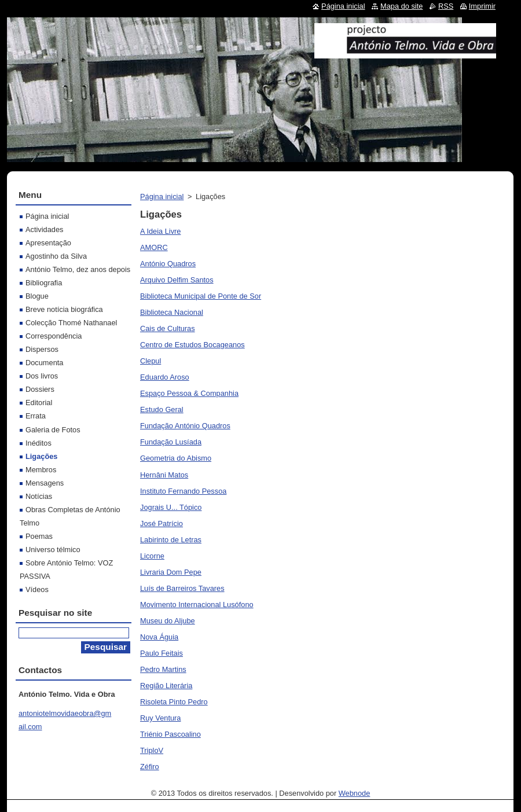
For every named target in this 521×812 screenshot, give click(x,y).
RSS (446, 6)
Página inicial (162, 196)
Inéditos (38, 443)
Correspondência (54, 336)
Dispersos (42, 349)
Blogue (37, 296)
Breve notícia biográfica (64, 309)
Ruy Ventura (160, 718)
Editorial (39, 403)
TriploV (152, 750)
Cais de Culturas (168, 328)
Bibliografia (44, 283)
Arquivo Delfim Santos (177, 280)
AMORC (154, 247)
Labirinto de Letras (171, 540)
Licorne (152, 556)
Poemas (39, 536)
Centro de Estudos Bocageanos (192, 345)
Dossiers (40, 389)
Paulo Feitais (162, 653)
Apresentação (48, 243)
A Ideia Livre (160, 231)
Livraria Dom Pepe (171, 572)
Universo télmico (53, 550)
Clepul (151, 361)
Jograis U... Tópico (171, 507)
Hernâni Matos (164, 475)
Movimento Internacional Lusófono (197, 605)
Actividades (44, 229)
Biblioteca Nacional (172, 312)
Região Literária (166, 686)
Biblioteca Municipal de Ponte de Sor (201, 296)
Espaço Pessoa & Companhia (189, 393)
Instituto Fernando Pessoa (183, 491)
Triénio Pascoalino (170, 734)
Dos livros (42, 376)
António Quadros (168, 264)
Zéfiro (150, 767)
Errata (36, 416)
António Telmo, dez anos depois (78, 269)
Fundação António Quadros (185, 426)
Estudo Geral (162, 409)
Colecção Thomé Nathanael (71, 323)
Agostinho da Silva (56, 256)
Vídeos (37, 589)
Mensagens (45, 483)
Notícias (39, 496)
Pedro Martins (163, 669)
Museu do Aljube (168, 621)
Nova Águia (159, 637)
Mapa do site (401, 6)
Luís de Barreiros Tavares (182, 588)
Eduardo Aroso (165, 377)
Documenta (44, 363)
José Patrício (162, 523)
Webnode (355, 793)
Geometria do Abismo (176, 458)
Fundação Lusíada (171, 442)
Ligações (41, 456)
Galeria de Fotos (53, 430)
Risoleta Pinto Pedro (174, 702)
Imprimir (482, 6)
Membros (41, 470)
